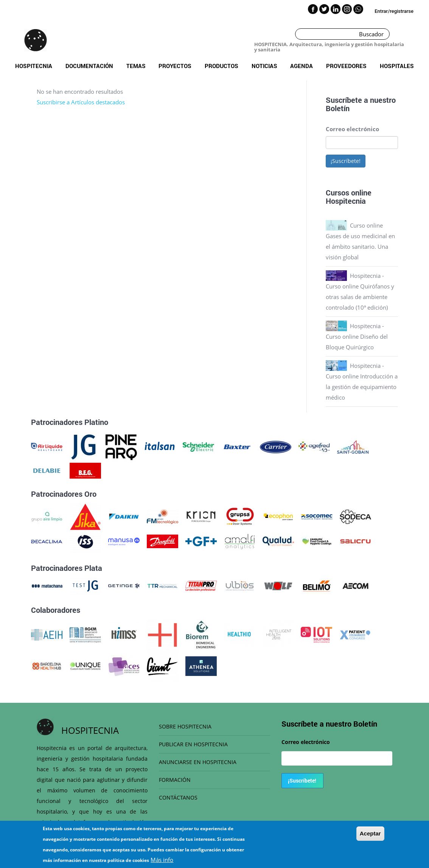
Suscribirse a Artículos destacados (81, 102)
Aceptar (370, 833)
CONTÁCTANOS (178, 797)
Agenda (302, 66)
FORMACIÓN (175, 780)
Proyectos (175, 66)
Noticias (264, 66)
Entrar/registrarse (394, 11)
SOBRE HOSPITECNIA (185, 726)
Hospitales (397, 66)
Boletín (338, 108)
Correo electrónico (352, 129)
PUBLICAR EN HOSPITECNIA (193, 744)
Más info (162, 860)
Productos (221, 66)
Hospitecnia (34, 66)
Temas (136, 66)
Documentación (89, 66)
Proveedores (346, 66)
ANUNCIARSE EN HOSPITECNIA (198, 762)
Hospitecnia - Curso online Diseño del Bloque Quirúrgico (357, 336)
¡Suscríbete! (346, 161)
